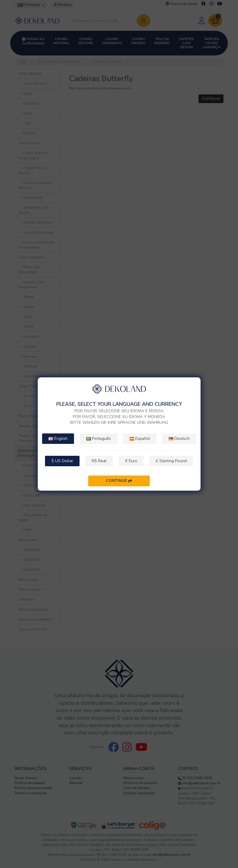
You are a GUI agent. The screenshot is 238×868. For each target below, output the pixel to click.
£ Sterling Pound (171, 461)
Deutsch (179, 439)
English (58, 439)
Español (140, 439)
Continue (119, 481)
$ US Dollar (62, 461)
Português (99, 439)
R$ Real (99, 461)
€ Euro (131, 461)
